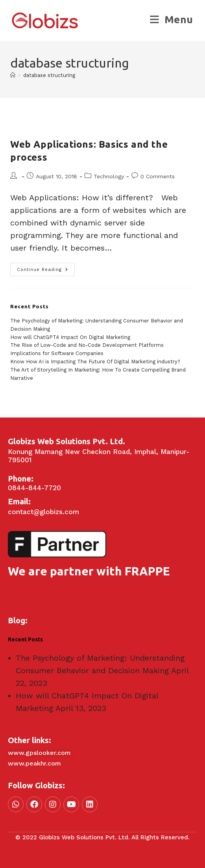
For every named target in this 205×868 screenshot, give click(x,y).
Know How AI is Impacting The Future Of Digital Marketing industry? (95, 362)
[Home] (13, 75)
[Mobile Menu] (172, 19)
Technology (109, 176)
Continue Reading (46, 267)
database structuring (49, 75)
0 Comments (158, 176)
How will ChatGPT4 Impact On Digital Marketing (70, 337)
